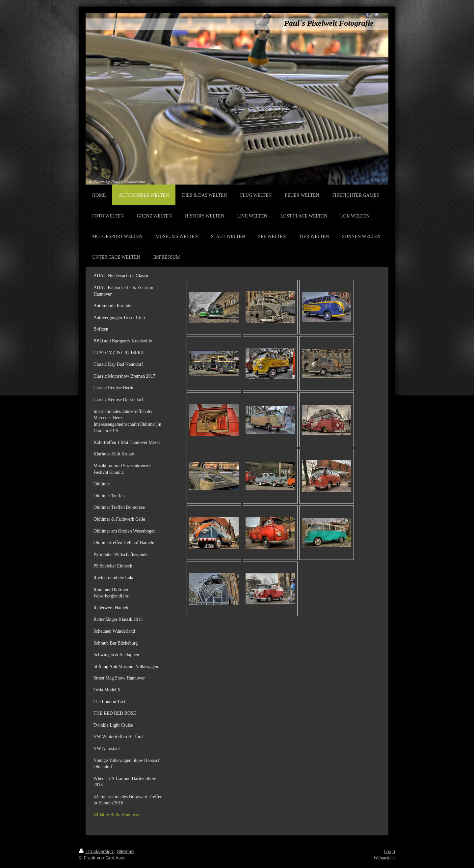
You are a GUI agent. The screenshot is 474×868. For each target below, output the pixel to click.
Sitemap (125, 852)
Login (389, 852)
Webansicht (384, 858)
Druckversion (97, 852)
